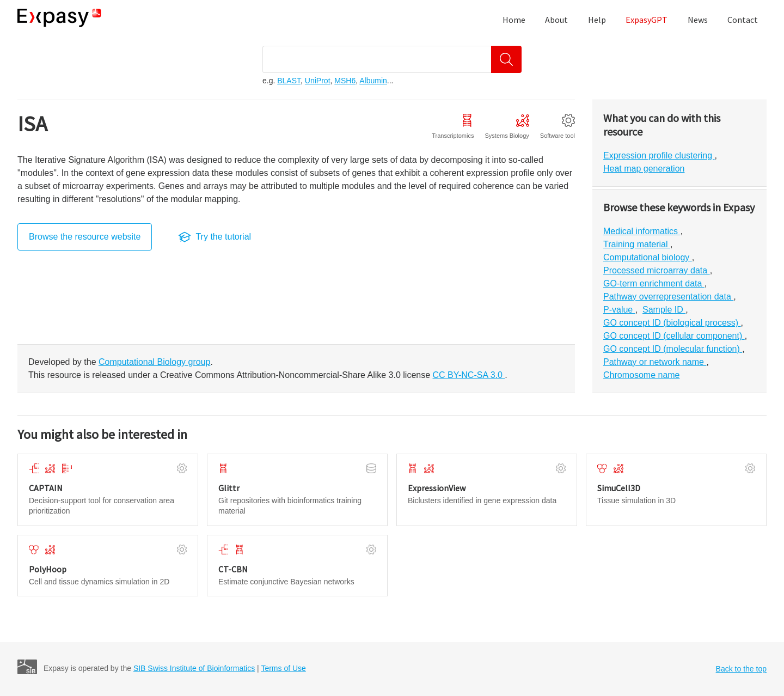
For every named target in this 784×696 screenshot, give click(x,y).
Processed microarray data (657, 270)
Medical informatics (642, 231)
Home (514, 20)
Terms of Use (283, 668)
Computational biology (648, 257)
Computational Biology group (154, 362)
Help (597, 20)
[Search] (506, 59)
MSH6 (345, 81)
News (698, 20)
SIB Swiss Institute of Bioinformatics (194, 668)
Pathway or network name (655, 362)
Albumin (373, 81)
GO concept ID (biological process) (672, 323)
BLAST (289, 81)
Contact (743, 20)
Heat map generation (644, 169)
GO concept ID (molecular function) (673, 349)
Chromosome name (642, 375)
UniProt (318, 81)
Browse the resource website (85, 237)
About (556, 20)
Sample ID (664, 310)
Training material (637, 244)
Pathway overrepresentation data (668, 297)
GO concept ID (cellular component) (674, 336)
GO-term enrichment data (654, 283)
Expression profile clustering (659, 155)
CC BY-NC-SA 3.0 (469, 375)
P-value (619, 310)
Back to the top (741, 669)
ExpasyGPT (647, 20)
